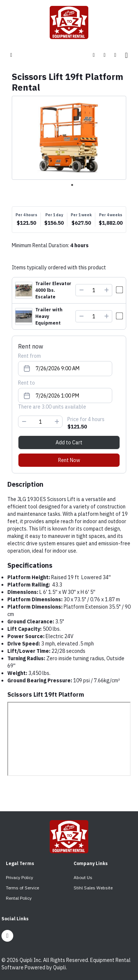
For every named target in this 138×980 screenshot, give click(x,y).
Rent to (26, 383)
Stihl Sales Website (93, 888)
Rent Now (69, 460)
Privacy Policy (20, 877)
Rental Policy (19, 898)
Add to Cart (69, 442)
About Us (83, 877)
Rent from (29, 356)
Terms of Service (22, 888)
